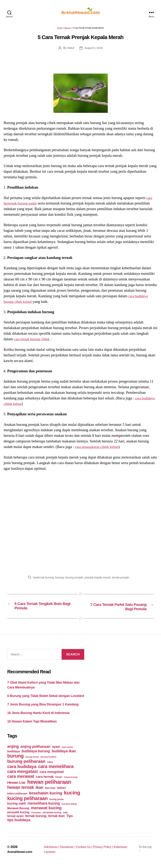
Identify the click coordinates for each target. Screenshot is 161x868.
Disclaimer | (69, 850)
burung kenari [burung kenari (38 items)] (32, 759)
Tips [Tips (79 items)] (70, 819)
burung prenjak (75, 580)
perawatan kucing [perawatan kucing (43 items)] (52, 815)
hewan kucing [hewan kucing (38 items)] (71, 780)
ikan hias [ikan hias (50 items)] (50, 791)
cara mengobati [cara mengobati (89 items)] (52, 774)
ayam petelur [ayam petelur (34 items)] (67, 750)
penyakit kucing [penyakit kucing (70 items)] (18, 815)
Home (60, 30)
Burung (68, 30)
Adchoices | (52, 850)
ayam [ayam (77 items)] (56, 749)
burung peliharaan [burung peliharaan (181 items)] (26, 764)
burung (60, 580)
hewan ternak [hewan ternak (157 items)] (21, 790)
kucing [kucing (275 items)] (72, 795)
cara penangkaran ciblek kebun (99, 449)
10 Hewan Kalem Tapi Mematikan (32, 724)
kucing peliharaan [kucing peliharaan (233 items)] (27, 801)
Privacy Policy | (107, 850)
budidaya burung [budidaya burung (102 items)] (36, 754)
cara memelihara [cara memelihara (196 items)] (56, 769)
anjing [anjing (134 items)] (13, 749)
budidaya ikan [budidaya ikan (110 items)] (64, 754)
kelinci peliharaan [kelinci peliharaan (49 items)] (17, 796)
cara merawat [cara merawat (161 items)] (21, 779)
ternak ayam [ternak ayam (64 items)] (15, 819)
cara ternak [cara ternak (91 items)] (45, 779)
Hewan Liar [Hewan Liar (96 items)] (16, 785)
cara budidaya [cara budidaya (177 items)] (22, 769)
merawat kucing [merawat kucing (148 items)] (46, 811)
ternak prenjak (124, 580)
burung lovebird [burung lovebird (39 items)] (48, 760)
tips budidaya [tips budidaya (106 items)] (19, 823)
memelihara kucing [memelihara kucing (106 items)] (44, 806)
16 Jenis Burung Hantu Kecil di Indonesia (38, 715)
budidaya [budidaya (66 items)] (13, 754)
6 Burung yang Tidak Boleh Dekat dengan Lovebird (46, 698)
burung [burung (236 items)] (15, 759)
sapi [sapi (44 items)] (65, 815)
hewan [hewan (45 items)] (59, 780)
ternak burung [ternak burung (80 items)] (36, 819)
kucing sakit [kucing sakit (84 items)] (16, 806)
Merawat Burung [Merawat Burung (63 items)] (18, 811)
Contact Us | (87, 850)
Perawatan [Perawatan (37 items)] (36, 815)
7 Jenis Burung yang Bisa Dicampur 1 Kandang (43, 707)
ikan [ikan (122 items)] (39, 790)
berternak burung (44, 580)
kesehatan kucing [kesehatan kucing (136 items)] (46, 796)
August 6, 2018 (94, 50)
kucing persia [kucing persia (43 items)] (57, 802)
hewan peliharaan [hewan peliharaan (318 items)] (49, 785)
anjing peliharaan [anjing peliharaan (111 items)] (35, 749)
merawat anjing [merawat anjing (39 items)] (69, 807)
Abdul (70, 50)
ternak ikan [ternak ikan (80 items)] (56, 819)
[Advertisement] (80, 524)
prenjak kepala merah (100, 580)
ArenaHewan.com (21, 854)
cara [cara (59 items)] (50, 764)
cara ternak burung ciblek (33, 341)
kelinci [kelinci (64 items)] (61, 791)
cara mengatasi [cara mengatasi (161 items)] (23, 774)
